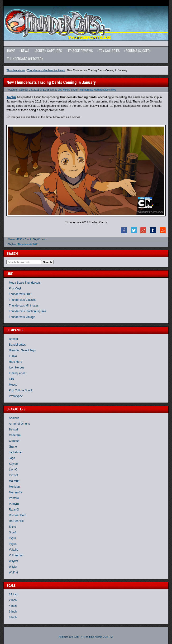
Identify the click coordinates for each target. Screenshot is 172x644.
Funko (13, 356)
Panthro (14, 498)
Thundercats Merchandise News (46, 70)
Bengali (14, 429)
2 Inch (13, 600)
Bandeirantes (17, 345)
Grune (13, 447)
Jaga (12, 458)
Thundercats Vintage (22, 317)
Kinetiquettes (17, 373)
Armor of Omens (19, 424)
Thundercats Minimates (24, 306)
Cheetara (15, 435)
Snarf (12, 532)
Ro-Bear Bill (16, 521)
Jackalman (16, 452)
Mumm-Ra (15, 492)
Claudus (14, 441)
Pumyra (14, 504)
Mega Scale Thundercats (25, 283)
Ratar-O (14, 510)
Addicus (14, 418)
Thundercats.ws (16, 70)
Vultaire (14, 550)
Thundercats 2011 (28, 244)
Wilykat (13, 561)
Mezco (13, 385)
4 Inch (13, 606)
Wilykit (13, 567)
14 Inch (13, 594)
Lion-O (13, 470)
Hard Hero (15, 362)
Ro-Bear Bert (17, 515)
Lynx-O (13, 475)
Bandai (13, 339)
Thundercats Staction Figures (27, 311)
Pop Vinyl (15, 288)
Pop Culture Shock (21, 390)
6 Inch (13, 612)
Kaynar (13, 464)
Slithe (12, 527)
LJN (11, 379)
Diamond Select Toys (22, 350)
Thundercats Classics (22, 300)
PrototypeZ (16, 396)
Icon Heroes (17, 368)
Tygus (13, 544)
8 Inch (13, 617)
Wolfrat (13, 572)
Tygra (12, 538)
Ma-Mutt (14, 481)
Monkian (14, 487)
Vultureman (16, 555)
